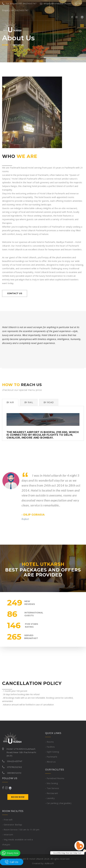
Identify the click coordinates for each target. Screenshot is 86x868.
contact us (15, 293)
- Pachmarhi (51, 757)
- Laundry (50, 798)
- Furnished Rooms (55, 778)
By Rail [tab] (29, 402)
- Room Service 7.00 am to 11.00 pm (21, 830)
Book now (18, 797)
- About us (50, 762)
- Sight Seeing (52, 752)
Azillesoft (49, 863)
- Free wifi (7, 820)
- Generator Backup (12, 825)
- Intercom (8, 834)
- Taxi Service (52, 788)
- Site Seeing (52, 783)
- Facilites (50, 747)
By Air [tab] (10, 402)
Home (5, 45)
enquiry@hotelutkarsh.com (56, 3)
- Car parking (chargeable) (58, 803)
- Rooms (49, 742)
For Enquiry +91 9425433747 (19, 3)
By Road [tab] (49, 402)
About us (18, 45)
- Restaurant (52, 793)
